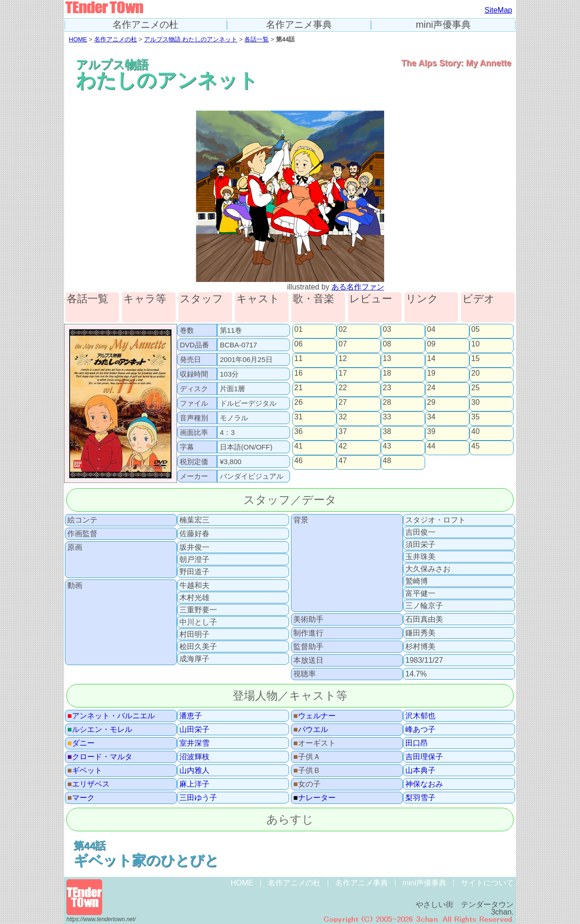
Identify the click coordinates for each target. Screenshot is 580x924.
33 (387, 417)
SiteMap (498, 10)
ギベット (85, 771)
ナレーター (314, 798)
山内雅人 (194, 771)
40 (475, 432)
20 (475, 373)
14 (431, 359)
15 (475, 359)
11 (298, 359)
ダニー (81, 743)
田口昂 (417, 743)
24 (431, 388)
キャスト (258, 299)
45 (475, 446)
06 (298, 344)
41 (298, 446)
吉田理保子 (424, 757)
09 (431, 344)
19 (431, 373)
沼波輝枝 (194, 757)
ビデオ (479, 299)
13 (387, 359)
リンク (422, 299)
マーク (81, 798)
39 (431, 432)
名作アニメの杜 (145, 25)
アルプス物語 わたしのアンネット (191, 39)
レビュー (371, 299)
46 (298, 461)
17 (343, 373)
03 (387, 329)
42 (343, 446)
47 (343, 461)
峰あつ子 (420, 730)
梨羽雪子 (420, 798)
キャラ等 (145, 299)
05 (475, 329)
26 (298, 402)
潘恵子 (191, 716)
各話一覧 (257, 39)
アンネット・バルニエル (111, 716)
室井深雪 (194, 743)
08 (387, 344)
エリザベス (89, 784)
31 (298, 417)
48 (387, 461)
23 (387, 388)
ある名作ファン (358, 287)
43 (387, 446)
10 (475, 344)
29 (431, 402)
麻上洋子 (194, 784)
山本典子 (420, 771)
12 (343, 359)
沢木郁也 (420, 716)
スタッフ (201, 299)
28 (387, 402)
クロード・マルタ (100, 757)
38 (387, 432)
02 (343, 329)
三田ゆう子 (198, 798)
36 (298, 432)
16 (298, 373)
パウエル (311, 730)
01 (298, 329)
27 (343, 402)
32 (343, 417)
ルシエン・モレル (100, 730)
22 (343, 388)
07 (343, 344)
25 (475, 388)
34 (431, 417)
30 (475, 402)
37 (343, 432)
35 (475, 417)
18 (387, 373)
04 (431, 329)
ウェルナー (314, 716)
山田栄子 (194, 730)
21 (298, 388)
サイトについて (487, 883)
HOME (78, 39)
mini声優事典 (443, 25)
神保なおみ (424, 784)
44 (431, 446)
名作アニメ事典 (299, 25)
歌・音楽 (314, 299)
